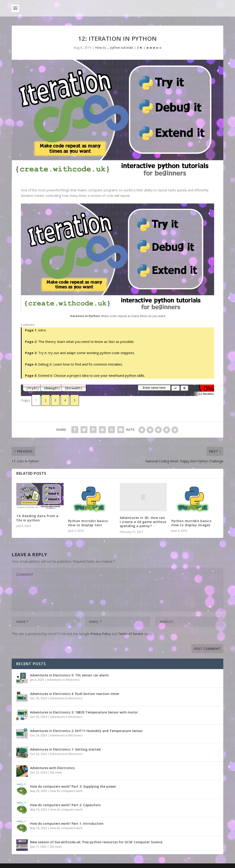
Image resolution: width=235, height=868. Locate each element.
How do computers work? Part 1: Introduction (67, 823)
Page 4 (31, 364)
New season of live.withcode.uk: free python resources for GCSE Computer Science (96, 842)
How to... (102, 47)
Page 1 (31, 330)
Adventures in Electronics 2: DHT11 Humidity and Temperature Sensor (86, 731)
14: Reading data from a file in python (37, 518)
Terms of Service (131, 634)
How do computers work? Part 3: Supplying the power (73, 786)
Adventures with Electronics (52, 768)
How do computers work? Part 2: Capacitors (65, 805)
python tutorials (122, 47)
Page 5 (31, 375)
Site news (56, 772)
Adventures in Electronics (63, 680)
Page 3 (31, 353)
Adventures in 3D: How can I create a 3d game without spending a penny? (143, 522)
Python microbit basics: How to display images (192, 523)
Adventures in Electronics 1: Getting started (65, 749)
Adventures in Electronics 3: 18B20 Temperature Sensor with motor (84, 712)
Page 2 (31, 342)
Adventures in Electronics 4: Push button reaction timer (75, 694)
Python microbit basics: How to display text (88, 523)
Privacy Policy (101, 634)
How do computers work (66, 791)
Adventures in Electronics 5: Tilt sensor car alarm (69, 675)
